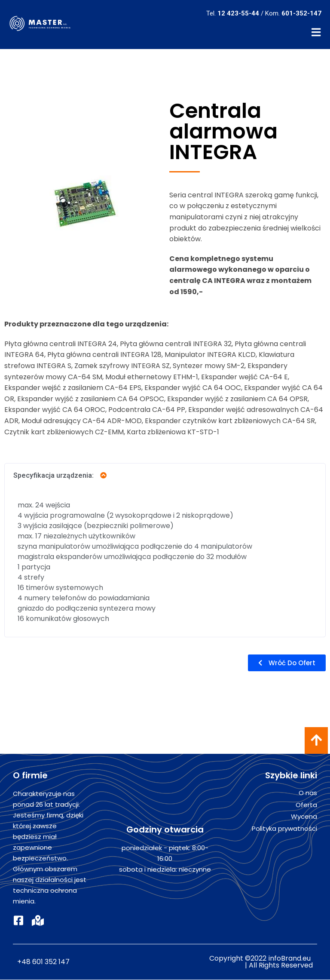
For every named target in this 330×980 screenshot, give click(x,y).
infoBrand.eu (290, 959)
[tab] (165, 476)
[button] (287, 663)
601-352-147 (301, 13)
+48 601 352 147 (43, 962)
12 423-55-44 (238, 13)
